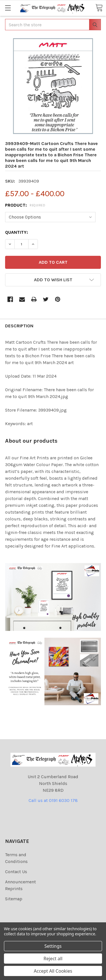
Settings (53, 946)
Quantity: (17, 232)
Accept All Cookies (53, 971)
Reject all (53, 959)
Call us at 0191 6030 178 (53, 800)
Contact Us (16, 872)
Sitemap (14, 899)
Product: (25, 205)
